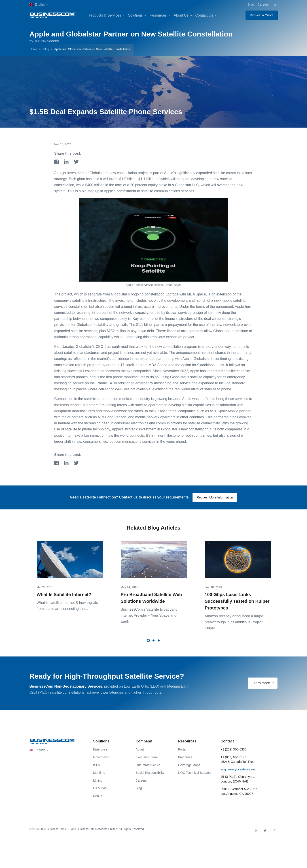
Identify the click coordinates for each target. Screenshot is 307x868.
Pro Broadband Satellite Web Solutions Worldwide (151, 598)
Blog (251, 4)
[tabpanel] (70, 573)
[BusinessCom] (53, 15)
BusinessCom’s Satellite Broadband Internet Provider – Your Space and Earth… (149, 615)
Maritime (99, 773)
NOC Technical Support (195, 773)
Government (102, 757)
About (140, 749)
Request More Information (215, 497)
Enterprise (100, 749)
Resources (158, 15)
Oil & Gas (100, 788)
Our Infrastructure (148, 765)
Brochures (185, 757)
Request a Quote (262, 15)
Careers (263, 4)
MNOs (98, 796)
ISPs (97, 765)
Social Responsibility (150, 773)
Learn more (263, 683)
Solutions (135, 15)
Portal (182, 749)
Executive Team (147, 757)
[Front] (53, 741)
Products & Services (105, 15)
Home (34, 49)
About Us (181, 15)
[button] (39, 5)
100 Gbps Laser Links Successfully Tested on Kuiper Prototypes (237, 601)
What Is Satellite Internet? (64, 594)
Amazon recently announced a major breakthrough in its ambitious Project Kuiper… (234, 622)
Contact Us (204, 15)
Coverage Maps (189, 765)
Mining (98, 780)
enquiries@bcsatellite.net (238, 769)
